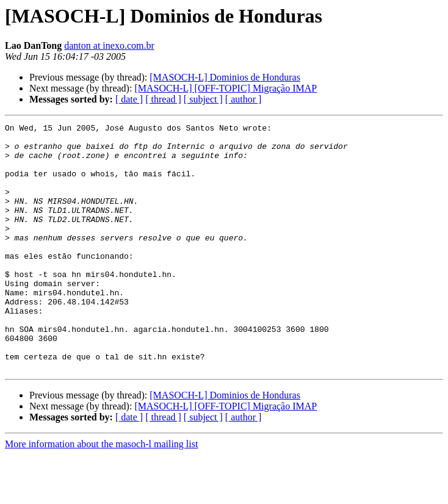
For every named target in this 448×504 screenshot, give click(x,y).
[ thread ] (163, 99)
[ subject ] (203, 99)
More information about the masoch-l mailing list (101, 493)
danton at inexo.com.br (109, 45)
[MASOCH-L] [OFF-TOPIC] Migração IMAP (226, 88)
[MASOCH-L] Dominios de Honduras (225, 77)
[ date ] (129, 99)
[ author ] (244, 99)
